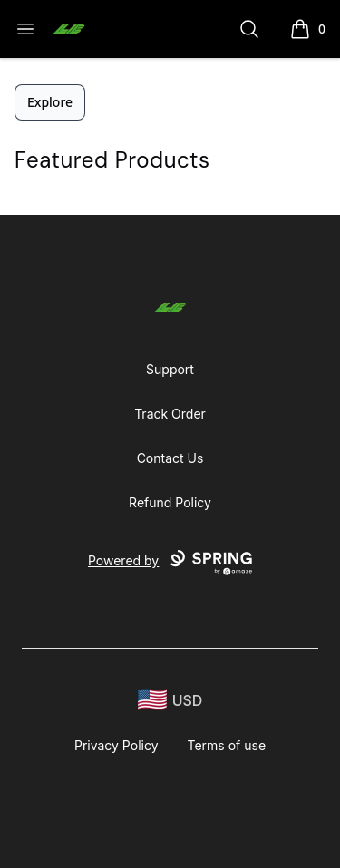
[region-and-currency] (170, 700)
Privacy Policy (117, 745)
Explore (50, 102)
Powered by (170, 563)
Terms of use (227, 745)
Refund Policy (170, 502)
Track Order (170, 414)
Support (170, 369)
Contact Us (170, 458)
